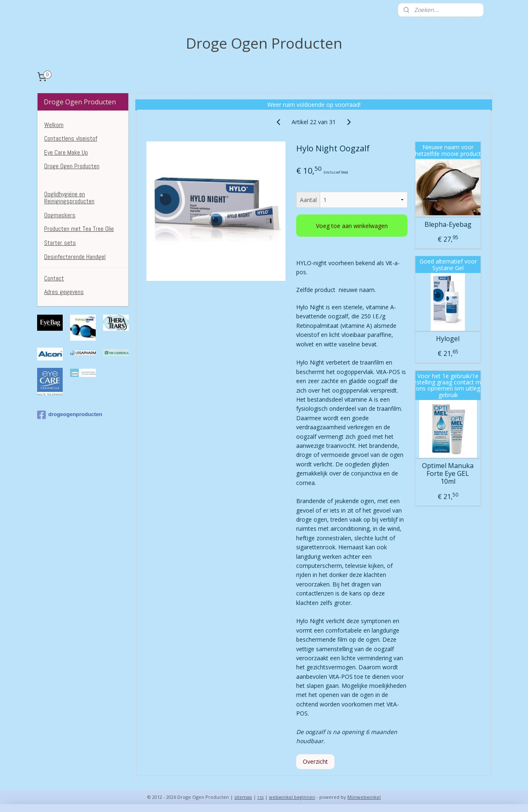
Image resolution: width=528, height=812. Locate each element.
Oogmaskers (60, 215)
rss (260, 797)
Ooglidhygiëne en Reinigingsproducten (69, 198)
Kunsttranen (60, 180)
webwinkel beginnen (292, 797)
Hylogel (448, 339)
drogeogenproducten (70, 415)
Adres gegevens (64, 292)
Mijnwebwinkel (364, 797)
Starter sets (60, 243)
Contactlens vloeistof (71, 138)
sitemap (243, 797)
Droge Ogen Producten (72, 166)
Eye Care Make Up (66, 152)
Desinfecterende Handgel (75, 257)
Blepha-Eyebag (448, 224)
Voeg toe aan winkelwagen (352, 226)
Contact (54, 278)
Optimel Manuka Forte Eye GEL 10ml (448, 474)
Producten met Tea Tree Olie (79, 229)
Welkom (54, 125)
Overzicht (315, 761)
